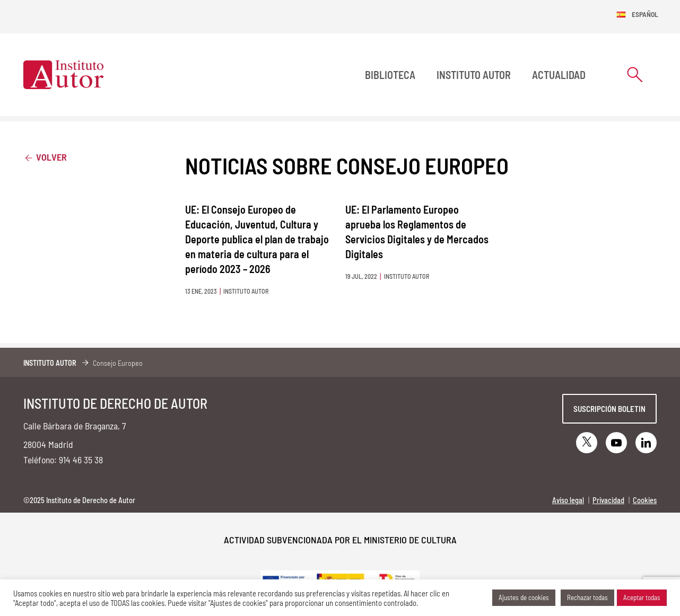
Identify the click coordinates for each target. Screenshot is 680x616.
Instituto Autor (474, 75)
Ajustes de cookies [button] (524, 597)
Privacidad (608, 500)
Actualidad (559, 75)
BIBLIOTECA (390, 75)
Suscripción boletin (609, 409)
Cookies (645, 500)
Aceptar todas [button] (642, 597)
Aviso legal (568, 500)
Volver (45, 157)
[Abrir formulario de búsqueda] (635, 74)
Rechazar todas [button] (587, 597)
